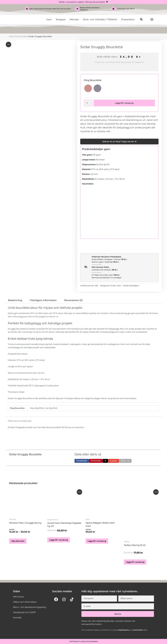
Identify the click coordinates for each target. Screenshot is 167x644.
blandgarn (135, 286)
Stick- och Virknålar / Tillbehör (100, 20)
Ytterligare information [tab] (43, 300)
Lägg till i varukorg (124, 103)
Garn (49, 20)
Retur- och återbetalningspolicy (30, 607)
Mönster (74, 20)
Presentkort (128, 20)
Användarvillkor (138, 630)
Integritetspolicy (123, 630)
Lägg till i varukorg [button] (59, 540)
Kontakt (17, 618)
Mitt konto (19, 597)
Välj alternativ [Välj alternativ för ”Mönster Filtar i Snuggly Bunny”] (18, 541)
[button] (141, 19)
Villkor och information (25, 602)
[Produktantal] (88, 103)
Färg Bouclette (93, 80)
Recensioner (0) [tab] (73, 300)
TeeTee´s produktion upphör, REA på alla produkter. (82, 2)
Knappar (61, 20)
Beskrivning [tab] (15, 300)
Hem (11, 37)
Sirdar (24, 37)
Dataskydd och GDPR (24, 612)
